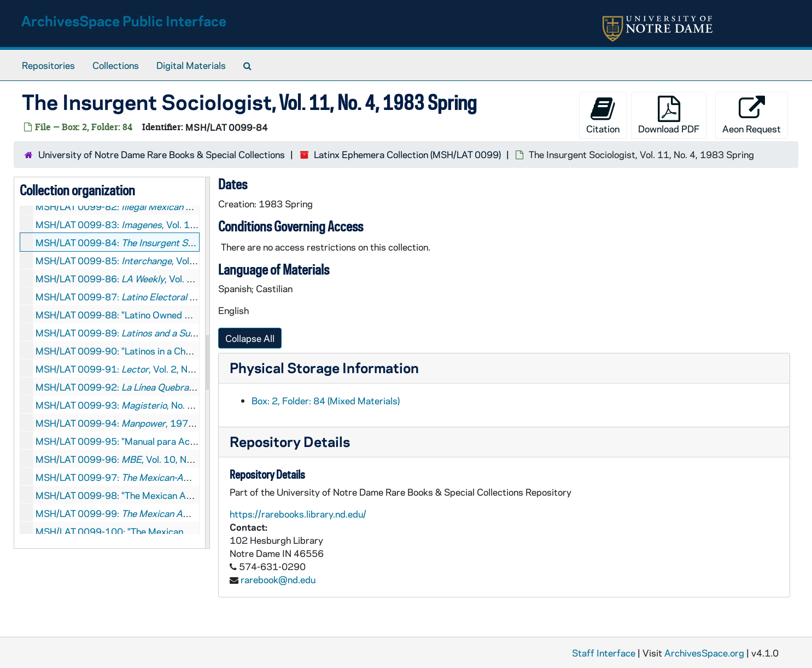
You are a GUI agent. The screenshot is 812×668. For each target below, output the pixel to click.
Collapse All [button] (250, 338)
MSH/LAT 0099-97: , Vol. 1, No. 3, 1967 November (190, 477)
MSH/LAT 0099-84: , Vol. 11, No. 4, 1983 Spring (191, 242)
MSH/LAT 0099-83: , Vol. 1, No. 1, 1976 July (149, 224)
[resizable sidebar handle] (207, 363)
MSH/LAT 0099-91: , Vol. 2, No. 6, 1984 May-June (155, 369)
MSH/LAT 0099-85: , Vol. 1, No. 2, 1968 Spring (160, 260)
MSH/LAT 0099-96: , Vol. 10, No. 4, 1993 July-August (159, 459)
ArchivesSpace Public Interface (124, 21)
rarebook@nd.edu (278, 579)
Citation (603, 115)
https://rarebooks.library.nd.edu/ (298, 514)
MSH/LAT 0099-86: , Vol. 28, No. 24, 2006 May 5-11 (169, 278)
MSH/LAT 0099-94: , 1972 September (139, 423)
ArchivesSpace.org (704, 653)
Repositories (48, 65)
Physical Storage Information (324, 367)
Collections (116, 65)
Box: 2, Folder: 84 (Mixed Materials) (326, 400)
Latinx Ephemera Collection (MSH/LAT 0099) (407, 154)
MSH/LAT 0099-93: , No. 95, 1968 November (154, 405)
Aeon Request (752, 115)
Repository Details (290, 441)
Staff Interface (604, 653)
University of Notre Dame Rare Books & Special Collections (162, 154)
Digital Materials (191, 65)
